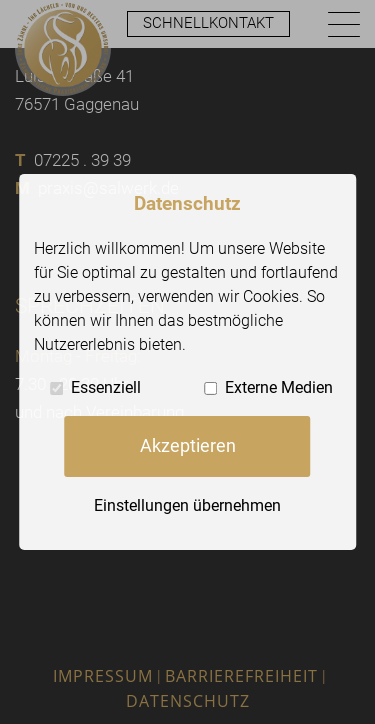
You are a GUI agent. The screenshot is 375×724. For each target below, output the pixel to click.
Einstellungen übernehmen (187, 504)
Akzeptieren (188, 446)
